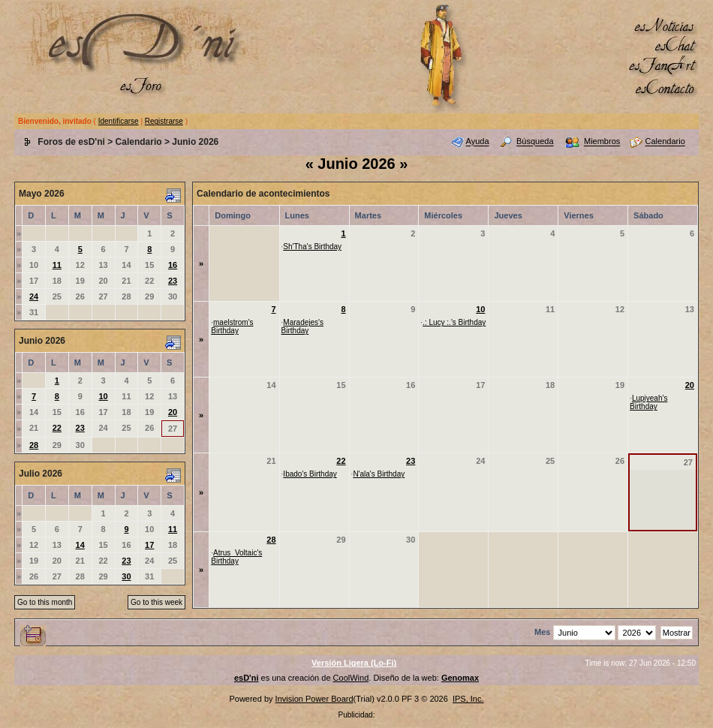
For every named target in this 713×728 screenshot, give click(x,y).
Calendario (139, 142)
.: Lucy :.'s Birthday (454, 322)
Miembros (602, 142)
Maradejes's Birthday (302, 326)
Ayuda (478, 142)
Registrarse (164, 121)
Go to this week (156, 602)
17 (149, 545)
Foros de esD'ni (71, 142)
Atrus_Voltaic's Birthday (236, 557)
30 (126, 576)
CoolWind (351, 678)
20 (173, 412)
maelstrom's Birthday (232, 326)
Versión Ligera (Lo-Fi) (354, 663)
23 (173, 281)
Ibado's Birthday (310, 474)
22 (57, 428)
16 (173, 265)
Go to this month (45, 602)
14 (80, 545)
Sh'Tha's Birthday (312, 247)
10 (103, 396)
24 (34, 296)
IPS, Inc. (468, 699)
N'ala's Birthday (379, 474)
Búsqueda (535, 142)
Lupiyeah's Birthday (648, 402)
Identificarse (119, 121)
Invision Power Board (314, 699)
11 (57, 265)
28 (34, 445)
